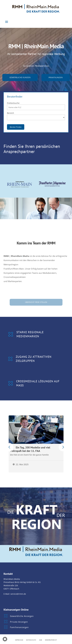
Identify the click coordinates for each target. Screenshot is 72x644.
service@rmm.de (18, 594)
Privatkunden (56, 77)
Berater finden (16, 127)
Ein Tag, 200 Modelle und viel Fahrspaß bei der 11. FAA (30, 449)
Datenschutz (31, 640)
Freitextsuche (13, 103)
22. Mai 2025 (21, 464)
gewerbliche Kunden (20, 77)
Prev (9, 447)
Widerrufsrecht (51, 640)
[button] (5, 639)
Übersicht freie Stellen (36, 302)
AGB (41, 640)
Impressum (19, 640)
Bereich (10, 113)
